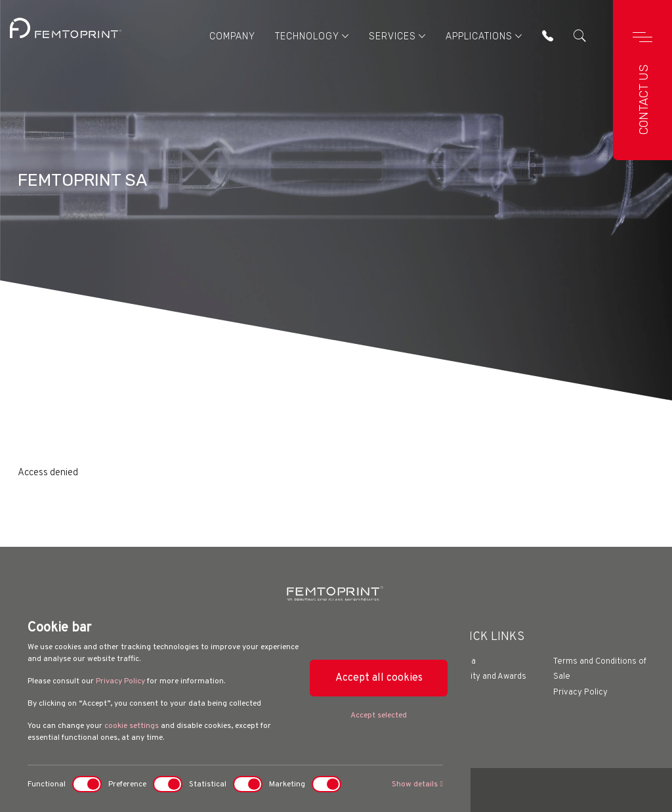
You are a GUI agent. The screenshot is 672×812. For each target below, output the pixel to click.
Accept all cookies (379, 678)
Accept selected (379, 716)
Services (397, 36)
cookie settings (132, 726)
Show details (417, 784)
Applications (484, 36)
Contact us (644, 99)
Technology (312, 36)
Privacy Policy (120, 681)
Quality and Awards (490, 677)
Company (232, 36)
